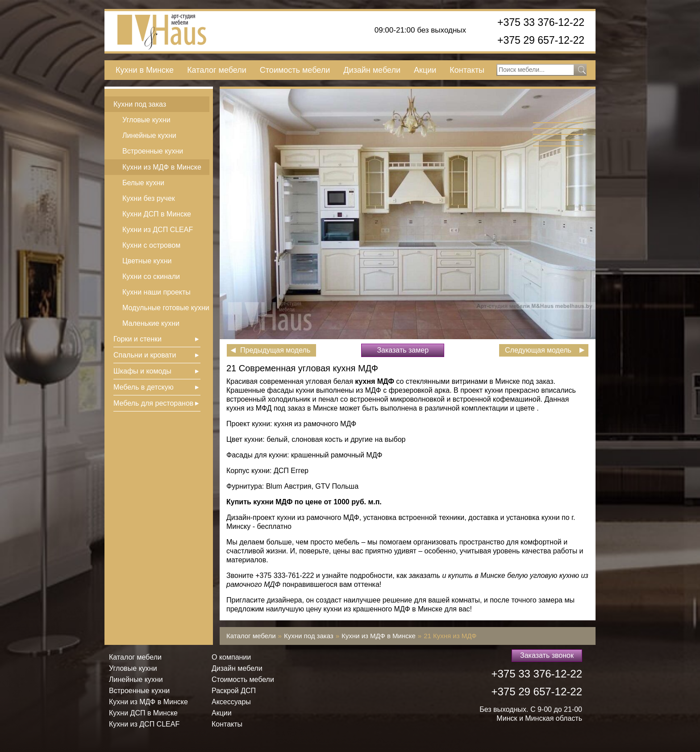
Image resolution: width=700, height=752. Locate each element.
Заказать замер (403, 350)
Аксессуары (231, 702)
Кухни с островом (151, 245)
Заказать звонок (547, 655)
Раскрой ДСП (234, 691)
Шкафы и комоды (142, 371)
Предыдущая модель (275, 350)
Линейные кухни (149, 135)
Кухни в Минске (145, 70)
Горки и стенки (137, 339)
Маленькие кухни (151, 323)
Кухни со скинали (151, 276)
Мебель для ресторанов (153, 403)
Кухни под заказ (140, 104)
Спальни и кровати (145, 355)
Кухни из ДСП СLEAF (158, 230)
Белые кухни (143, 183)
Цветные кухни (147, 261)
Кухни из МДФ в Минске (162, 167)
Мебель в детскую (144, 387)
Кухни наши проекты (156, 292)
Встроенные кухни (153, 151)
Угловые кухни (146, 120)
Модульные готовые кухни (166, 308)
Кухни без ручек (149, 198)
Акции (425, 70)
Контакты (467, 70)
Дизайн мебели (372, 70)
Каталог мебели (217, 70)
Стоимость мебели (295, 70)
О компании (231, 657)
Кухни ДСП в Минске (157, 214)
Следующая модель (538, 350)
